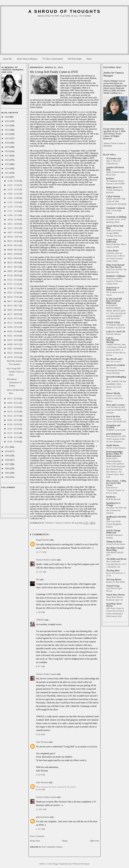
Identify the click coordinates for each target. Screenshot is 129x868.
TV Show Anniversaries (53, 59)
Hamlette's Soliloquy (116, 276)
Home (89, 59)
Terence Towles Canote (46, 560)
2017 (7, 156)
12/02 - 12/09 (13, 198)
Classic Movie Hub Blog (115, 227)
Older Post (94, 841)
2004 (7, 477)
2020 (7, 143)
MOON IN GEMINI (116, 365)
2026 (7, 117)
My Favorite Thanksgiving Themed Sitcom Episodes (115, 370)
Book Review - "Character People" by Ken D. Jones (115, 490)
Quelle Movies (113, 445)
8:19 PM (41, 790)
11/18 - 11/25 (13, 207)
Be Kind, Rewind (113, 499)
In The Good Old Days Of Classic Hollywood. (114, 301)
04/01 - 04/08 (13, 349)
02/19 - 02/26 (13, 411)
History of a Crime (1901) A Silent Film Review (115, 398)
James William (73, 864)
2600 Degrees (85, 864)
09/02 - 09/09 (13, 254)
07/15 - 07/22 (13, 284)
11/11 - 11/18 (13, 211)
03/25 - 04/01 (13, 353)
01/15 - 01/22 (13, 433)
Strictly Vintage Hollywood (113, 532)
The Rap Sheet (113, 570)
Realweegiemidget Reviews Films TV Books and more (114, 454)
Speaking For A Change (113, 504)
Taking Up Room (114, 542)
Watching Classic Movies (114, 605)
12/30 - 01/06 (13, 181)
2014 (7, 168)
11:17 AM (41, 552)
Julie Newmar (42, 742)
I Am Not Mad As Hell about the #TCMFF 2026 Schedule (116, 410)
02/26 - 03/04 (13, 407)
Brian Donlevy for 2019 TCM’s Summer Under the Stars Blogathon (116, 439)
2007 (7, 464)
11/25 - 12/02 (13, 202)
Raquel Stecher (43, 540)
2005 (7, 473)
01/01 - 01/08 (13, 442)
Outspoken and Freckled (113, 426)
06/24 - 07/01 (13, 297)
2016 (7, 160)
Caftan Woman (113, 196)
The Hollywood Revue (116, 559)
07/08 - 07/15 (13, 288)
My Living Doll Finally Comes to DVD (15, 372)
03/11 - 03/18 (13, 399)
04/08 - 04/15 (13, 344)
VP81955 (40, 620)
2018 (7, 151)
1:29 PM (41, 612)
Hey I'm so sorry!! (114, 361)
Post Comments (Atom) (52, 847)
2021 (7, 138)
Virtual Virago (113, 586)
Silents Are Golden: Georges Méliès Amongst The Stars (114, 233)
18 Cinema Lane (114, 158)
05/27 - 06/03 (13, 314)
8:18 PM (41, 775)
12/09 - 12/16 (13, 194)
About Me (7, 59)
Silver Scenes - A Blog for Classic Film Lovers (116, 483)
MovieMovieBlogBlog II (116, 378)
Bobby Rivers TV (114, 187)
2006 (7, 468)
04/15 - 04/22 (13, 340)
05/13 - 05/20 (13, 323)
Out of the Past (113, 416)
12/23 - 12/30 (13, 185)
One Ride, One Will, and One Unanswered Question (116, 510)
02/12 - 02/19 (13, 416)
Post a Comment (37, 836)
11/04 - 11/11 (13, 215)
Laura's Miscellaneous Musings (113, 340)
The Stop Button (114, 579)
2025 (7, 121)
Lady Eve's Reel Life (116, 332)
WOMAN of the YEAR (116, 430)
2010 (7, 451)
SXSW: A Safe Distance (116, 448)
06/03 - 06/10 (13, 310)
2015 (7, 164)
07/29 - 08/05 (13, 275)
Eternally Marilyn (113, 334)
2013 (7, 173)
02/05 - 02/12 (13, 420)
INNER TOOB (113, 323)
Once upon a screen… (116, 405)
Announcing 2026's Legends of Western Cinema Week (114, 281)
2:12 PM (41, 829)
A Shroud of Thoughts (64, 11)
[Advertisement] (65, 36)
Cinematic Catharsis (116, 208)
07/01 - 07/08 (13, 293)
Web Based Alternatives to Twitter (14, 382)
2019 (7, 147)
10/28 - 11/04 (13, 220)
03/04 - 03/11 (13, 403)
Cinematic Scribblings (116, 217)
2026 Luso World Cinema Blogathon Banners (114, 524)
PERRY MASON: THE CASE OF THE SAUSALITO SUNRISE (116, 201)
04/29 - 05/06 (13, 331)
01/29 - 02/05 (13, 424)
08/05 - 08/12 (13, 271)
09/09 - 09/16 (13, 250)
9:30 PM (41, 734)
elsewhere (81, 112)
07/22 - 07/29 (13, 280)
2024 (7, 125)
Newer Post (35, 841)
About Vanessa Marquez (27, 59)
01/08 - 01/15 (13, 437)
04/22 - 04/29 (13, 336)
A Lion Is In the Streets (116, 544)
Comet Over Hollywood (112, 241)
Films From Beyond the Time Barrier (115, 266)
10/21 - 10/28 (13, 224)
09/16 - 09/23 (13, 245)
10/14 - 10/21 (13, 228)
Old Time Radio (75, 59)
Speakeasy (111, 497)
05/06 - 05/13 (13, 327)
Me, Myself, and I (114, 359)
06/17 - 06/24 (13, 301)
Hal (38, 579)
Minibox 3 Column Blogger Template (53, 864)
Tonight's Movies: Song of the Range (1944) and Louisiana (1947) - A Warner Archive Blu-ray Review (116, 350)
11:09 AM (41, 809)
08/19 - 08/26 (13, 263)
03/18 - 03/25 (13, 357)
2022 (7, 134)
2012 (7, 177)
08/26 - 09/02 (13, 258)
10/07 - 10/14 (13, 232)
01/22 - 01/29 (13, 429)
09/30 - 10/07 (13, 237)
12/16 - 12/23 (13, 189)
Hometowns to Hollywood (113, 289)
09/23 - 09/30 (13, 241)
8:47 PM (41, 666)
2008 (7, 460)
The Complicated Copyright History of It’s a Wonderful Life (116, 564)
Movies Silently (113, 393)
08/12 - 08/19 (13, 267)
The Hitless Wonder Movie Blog (115, 549)
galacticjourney (43, 817)
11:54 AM (41, 572)
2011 (7, 447)
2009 (7, 456)
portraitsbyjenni (114, 434)
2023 (7, 130)
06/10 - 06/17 (13, 306)
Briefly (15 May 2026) (115, 582)
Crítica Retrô (112, 251)
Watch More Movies (115, 595)
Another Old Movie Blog (115, 168)
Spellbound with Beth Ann (116, 518)
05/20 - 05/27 (13, 318)
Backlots (110, 178)
